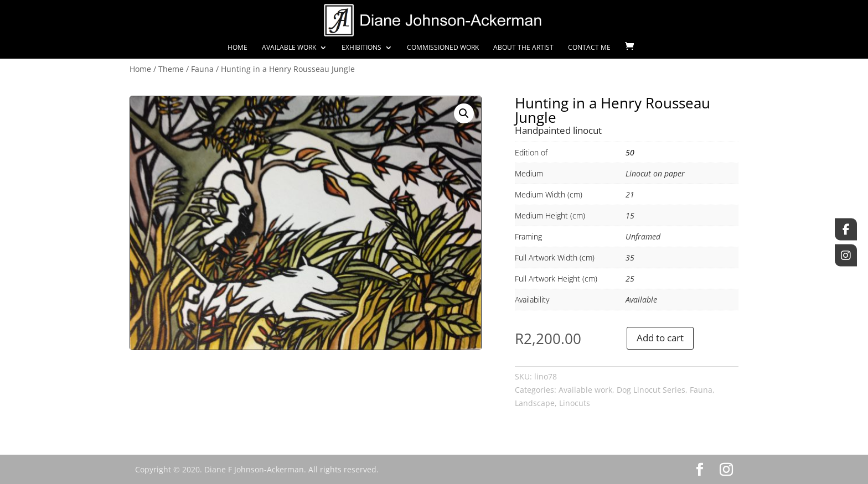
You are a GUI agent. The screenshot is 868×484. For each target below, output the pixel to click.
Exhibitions (361, 48)
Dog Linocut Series (651, 390)
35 (630, 257)
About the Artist (523, 48)
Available (641, 300)
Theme (171, 69)
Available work (585, 390)
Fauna (202, 69)
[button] (464, 113)
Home (237, 48)
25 (630, 279)
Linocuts (575, 403)
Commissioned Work (443, 48)
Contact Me (589, 48)
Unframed (643, 236)
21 (630, 194)
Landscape (535, 403)
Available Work (289, 48)
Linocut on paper (655, 173)
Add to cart (660, 338)
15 (630, 215)
